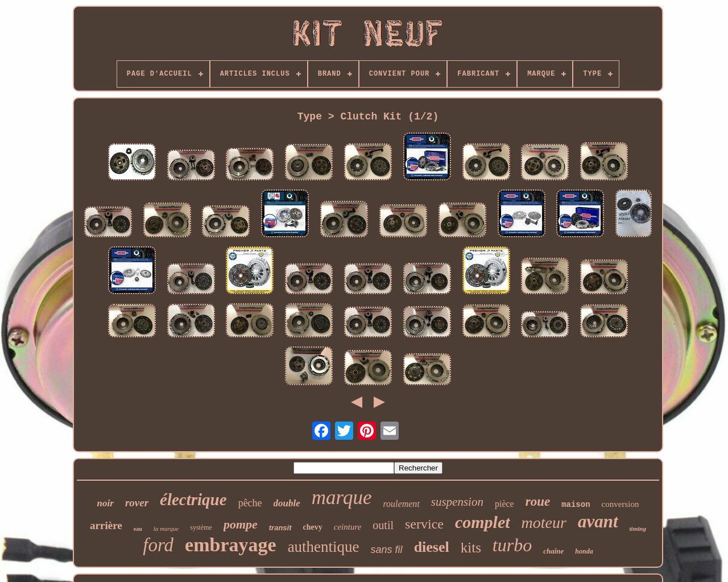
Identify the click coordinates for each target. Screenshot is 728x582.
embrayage (231, 545)
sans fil (387, 550)
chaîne (553, 551)
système (201, 527)
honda (584, 551)
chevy (313, 527)
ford (158, 545)
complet (483, 522)
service (424, 524)
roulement (401, 504)
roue (538, 501)
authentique (324, 547)
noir (106, 503)
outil (383, 525)
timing (638, 529)
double (287, 503)
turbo (512, 545)
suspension (457, 502)
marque (342, 498)
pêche (250, 503)
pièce (504, 504)
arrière (106, 525)
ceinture (348, 527)
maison (576, 505)
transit (280, 528)
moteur (544, 523)
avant (598, 521)
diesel (432, 547)
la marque (166, 529)
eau (138, 529)
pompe (241, 524)
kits (471, 548)
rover (137, 503)
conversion (621, 504)
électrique (193, 500)
